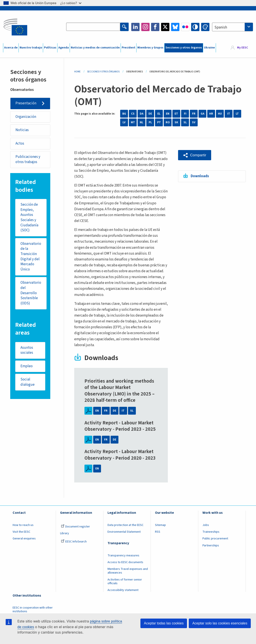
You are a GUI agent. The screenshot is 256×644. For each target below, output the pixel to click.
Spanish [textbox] (221, 27)
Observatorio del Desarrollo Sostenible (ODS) (31, 294)
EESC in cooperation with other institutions (33, 610)
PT (159, 122)
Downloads (200, 176)
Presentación (26, 103)
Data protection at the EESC (125, 525)
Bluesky (175, 27)
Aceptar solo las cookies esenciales (220, 623)
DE (150, 114)
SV (194, 122)
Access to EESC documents (125, 562)
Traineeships (211, 532)
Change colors (205, 27)
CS (133, 114)
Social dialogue (28, 383)
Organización (26, 117)
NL (141, 122)
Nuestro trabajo (31, 48)
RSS (158, 532)
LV (124, 122)
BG (124, 114)
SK (176, 122)
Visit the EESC (21, 532)
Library (65, 533)
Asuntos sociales (27, 351)
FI (185, 114)
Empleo (27, 367)
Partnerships (211, 546)
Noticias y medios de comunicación (95, 48)
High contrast (195, 27)
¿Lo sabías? (71, 3)
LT (237, 114)
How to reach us (23, 525)
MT (133, 122)
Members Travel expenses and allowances (128, 571)
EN (168, 114)
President (129, 48)
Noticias (22, 130)
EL (159, 114)
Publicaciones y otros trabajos (28, 160)
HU (220, 114)
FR (194, 114)
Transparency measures (123, 556)
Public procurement (215, 539)
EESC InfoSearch (74, 542)
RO (168, 122)
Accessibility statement (123, 590)
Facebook (155, 27)
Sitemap (160, 525)
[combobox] (232, 27)
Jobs (206, 525)
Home (77, 72)
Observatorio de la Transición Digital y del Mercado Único (31, 257)
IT (229, 114)
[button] (195, 155)
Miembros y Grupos (150, 48)
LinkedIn (135, 27)
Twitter (165, 27)
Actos (20, 144)
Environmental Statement (124, 532)
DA (142, 114)
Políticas (50, 48)
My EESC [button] (243, 48)
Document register (75, 527)
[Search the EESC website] (93, 27)
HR (211, 114)
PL (150, 122)
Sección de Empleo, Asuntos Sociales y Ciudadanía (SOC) (30, 218)
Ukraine (209, 48)
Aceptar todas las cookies (164, 623)
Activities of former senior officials (125, 581)
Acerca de (11, 48)
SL (185, 122)
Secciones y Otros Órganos (103, 72)
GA (203, 114)
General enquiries (24, 539)
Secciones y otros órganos (184, 48)
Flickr (185, 27)
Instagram (145, 27)
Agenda (64, 48)
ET (176, 114)
